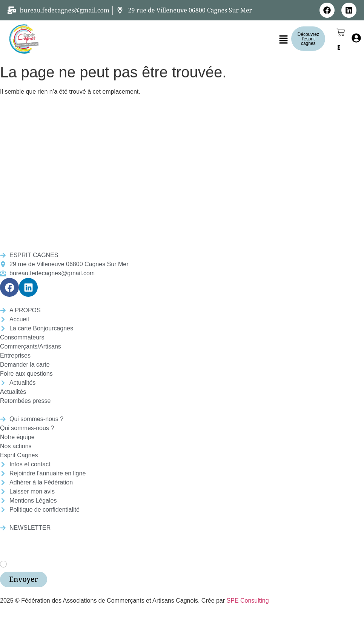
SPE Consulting (248, 601)
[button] (284, 40)
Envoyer (24, 579)
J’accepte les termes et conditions (57, 564)
